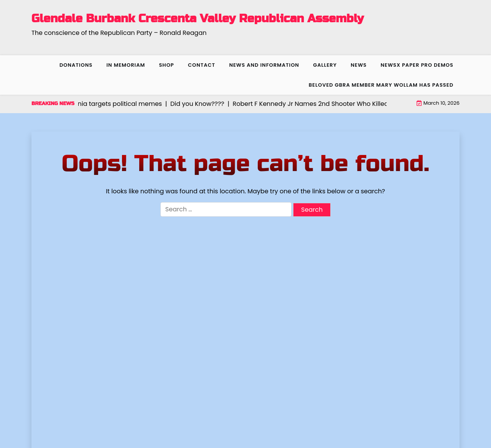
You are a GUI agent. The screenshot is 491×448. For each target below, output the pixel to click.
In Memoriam (126, 65)
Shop (166, 65)
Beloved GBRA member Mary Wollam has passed (381, 85)
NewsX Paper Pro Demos (417, 65)
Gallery (325, 65)
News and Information (264, 65)
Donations (76, 65)
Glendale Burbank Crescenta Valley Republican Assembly (198, 18)
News (359, 65)
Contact (202, 65)
